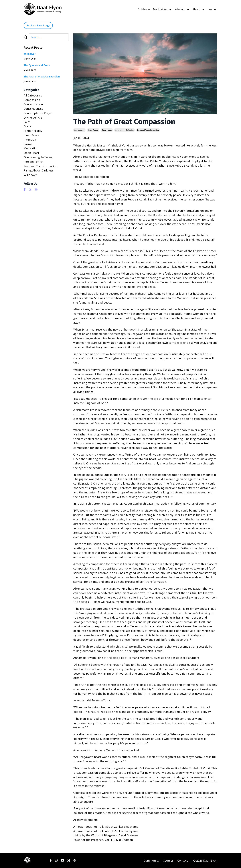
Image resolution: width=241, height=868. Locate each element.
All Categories (33, 95)
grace (28, 126)
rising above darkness (39, 170)
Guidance (144, 9)
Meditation (162, 9)
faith (27, 122)
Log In (212, 9)
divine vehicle (33, 117)
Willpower (30, 54)
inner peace (93, 130)
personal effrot (34, 162)
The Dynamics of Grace (37, 65)
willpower (30, 175)
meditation (31, 148)
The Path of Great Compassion (42, 76)
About (199, 9)
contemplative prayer (38, 113)
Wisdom (182, 9)
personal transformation (148, 130)
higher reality (33, 131)
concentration (33, 104)
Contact (183, 860)
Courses (168, 860)
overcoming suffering (124, 130)
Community (151, 860)
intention (30, 139)
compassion (79, 130)
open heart (107, 130)
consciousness (33, 108)
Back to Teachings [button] (38, 25)
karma (28, 144)
